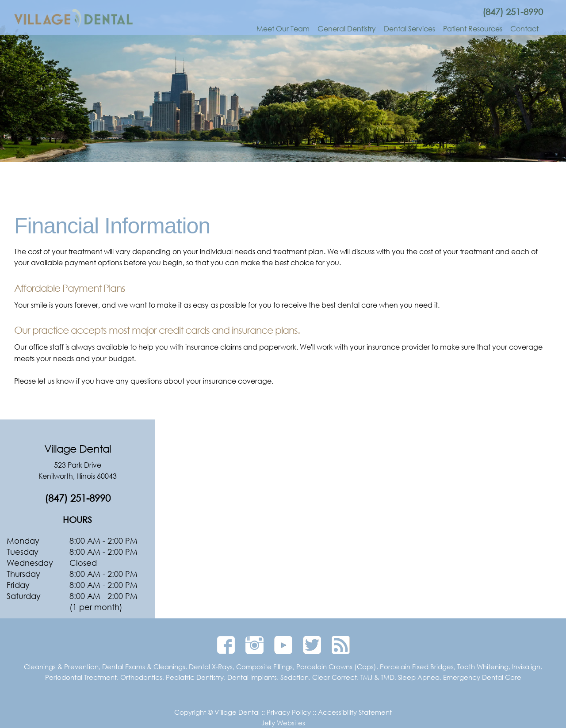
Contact (524, 29)
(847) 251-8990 (513, 12)
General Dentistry (347, 29)
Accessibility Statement (355, 712)
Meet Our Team (283, 29)
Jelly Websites (283, 723)
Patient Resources (473, 29)
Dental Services (409, 29)
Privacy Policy (289, 712)
